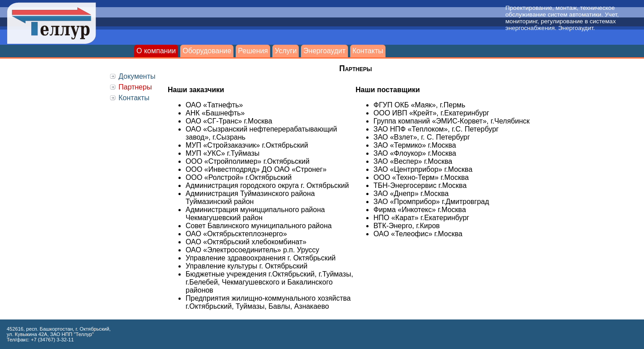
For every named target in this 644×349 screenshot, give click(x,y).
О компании (156, 51)
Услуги (286, 51)
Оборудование (207, 51)
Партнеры (135, 87)
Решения (253, 51)
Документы (137, 76)
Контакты (368, 51)
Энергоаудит (324, 51)
